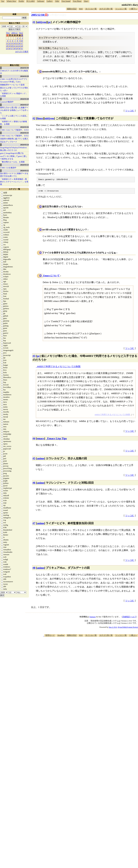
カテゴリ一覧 (14, 189)
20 (12, 46)
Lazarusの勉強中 (7, 102)
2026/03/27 (24, 105)
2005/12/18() (40, 15)
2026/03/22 (24, 171)
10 (22, 41)
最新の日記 (72, 9)
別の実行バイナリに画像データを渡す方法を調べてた (14, 175)
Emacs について (51, 276)
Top (3, 1)
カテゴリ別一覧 (106, 9)
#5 (34, 459)
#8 (34, 569)
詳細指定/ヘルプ (129, 618)
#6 (34, 484)
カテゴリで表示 (22, 52)
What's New (11, 1)
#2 (34, 118)
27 (12, 48)
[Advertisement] (107, 660)
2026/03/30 (24, 68)
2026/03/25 (24, 133)
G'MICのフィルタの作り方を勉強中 (14, 72)
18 (7, 46)
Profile (21, 1)
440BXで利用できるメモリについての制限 (59, 367)
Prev (8, 33)
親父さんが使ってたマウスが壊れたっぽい (14, 89)
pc (49, 22)
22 (17, 46)
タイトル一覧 (91, 9)
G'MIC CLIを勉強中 (8, 168)
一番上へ (133, 636)
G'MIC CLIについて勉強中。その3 (14, 130)
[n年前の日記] (58, 15)
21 (15, 46)
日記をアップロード (9, 142)
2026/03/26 (24, 127)
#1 (34, 22)
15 (17, 43)
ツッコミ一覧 (121, 9)
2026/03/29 (24, 76)
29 (17, 48)
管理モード (50, 636)
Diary (86, 1)
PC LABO (31, 1)
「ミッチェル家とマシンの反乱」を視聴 (14, 117)
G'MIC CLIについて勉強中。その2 (14, 136)
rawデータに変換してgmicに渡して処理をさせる (14, 158)
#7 (34, 524)
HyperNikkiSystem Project (128, 628)
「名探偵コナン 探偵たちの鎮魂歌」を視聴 (13, 123)
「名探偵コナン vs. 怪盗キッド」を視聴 (14, 95)
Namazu (92, 618)
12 (10, 43)
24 (22, 46)
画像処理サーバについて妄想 (12, 85)
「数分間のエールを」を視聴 (12, 162)
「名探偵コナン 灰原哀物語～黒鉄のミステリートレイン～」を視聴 (14, 182)
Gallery (50, 1)
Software (41, 1)
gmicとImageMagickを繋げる (12, 153)
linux (40, 118)
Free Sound (66, 1)
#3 (34, 357)
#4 (34, 439)
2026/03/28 (24, 99)
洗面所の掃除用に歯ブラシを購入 (14, 139)
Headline (61, 636)
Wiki (57, 1)
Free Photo (77, 1)
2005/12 (15, 33)
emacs (41, 439)
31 (22, 48)
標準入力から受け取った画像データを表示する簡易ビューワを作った (14, 110)
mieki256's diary (130, 5)
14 (15, 43)
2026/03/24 (24, 145)
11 (7, 43)
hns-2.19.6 (113, 628)
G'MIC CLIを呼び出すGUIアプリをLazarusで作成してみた (14, 80)
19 (10, 46)
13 (12, 43)
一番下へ (133, 9)
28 (15, 48)
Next (21, 33)
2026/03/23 (24, 165)
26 (10, 48)
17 (22, 43)
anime (41, 459)
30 (19, 48)
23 (19, 46)
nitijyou (42, 22)
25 (7, 48)
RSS (81, 9)
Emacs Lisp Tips (57, 439)
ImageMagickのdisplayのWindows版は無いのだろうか (13, 149)
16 (19, 43)
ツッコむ (130, 111)
